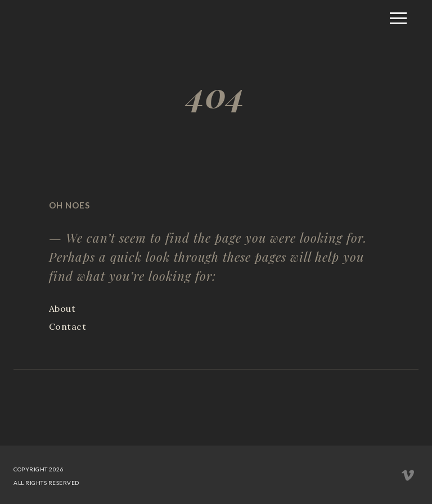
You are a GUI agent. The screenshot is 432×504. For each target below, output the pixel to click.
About (62, 308)
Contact (68, 326)
